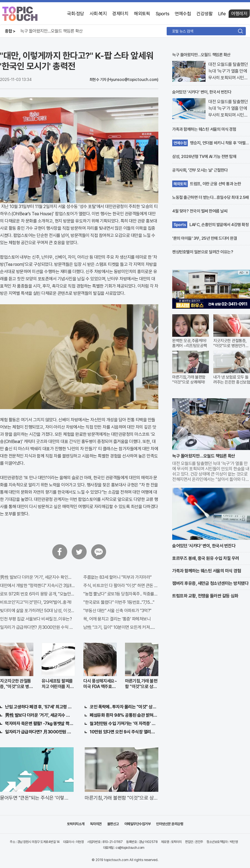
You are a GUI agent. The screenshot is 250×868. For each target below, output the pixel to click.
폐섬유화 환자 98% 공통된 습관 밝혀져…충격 (124, 715)
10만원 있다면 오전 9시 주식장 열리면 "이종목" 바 (124, 732)
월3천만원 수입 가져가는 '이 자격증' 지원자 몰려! (124, 724)
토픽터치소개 (76, 824)
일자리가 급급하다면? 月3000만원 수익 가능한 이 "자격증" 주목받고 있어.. (37, 627)
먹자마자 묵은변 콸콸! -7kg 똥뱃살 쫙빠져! (39, 724)
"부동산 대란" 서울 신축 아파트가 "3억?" (117, 611)
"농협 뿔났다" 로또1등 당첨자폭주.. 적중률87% (121, 594)
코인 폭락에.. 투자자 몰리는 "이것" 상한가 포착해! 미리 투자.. (124, 707)
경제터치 (120, 14)
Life (222, 14)
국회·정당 (76, 14)
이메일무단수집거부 (138, 824)
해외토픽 (142, 14)
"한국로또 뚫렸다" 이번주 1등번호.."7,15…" (119, 602)
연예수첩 (183, 14)
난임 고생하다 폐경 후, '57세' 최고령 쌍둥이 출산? (39, 707)
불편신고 (113, 824)
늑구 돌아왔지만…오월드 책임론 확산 (52, 31)
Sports (162, 14)
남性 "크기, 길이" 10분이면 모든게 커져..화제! (121, 627)
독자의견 (96, 824)
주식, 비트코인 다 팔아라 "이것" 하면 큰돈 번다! (121, 586)
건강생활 (204, 14)
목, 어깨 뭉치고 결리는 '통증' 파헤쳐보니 (117, 619)
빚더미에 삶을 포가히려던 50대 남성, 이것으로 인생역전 (37, 611)
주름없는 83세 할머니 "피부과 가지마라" (117, 577)
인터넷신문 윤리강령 (170, 824)
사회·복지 (98, 14)
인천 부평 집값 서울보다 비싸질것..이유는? (36, 619)
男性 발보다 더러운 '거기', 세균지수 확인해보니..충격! (37, 577)
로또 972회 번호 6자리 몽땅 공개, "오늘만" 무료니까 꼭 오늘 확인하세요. (37, 594)
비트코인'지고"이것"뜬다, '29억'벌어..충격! (36, 602)
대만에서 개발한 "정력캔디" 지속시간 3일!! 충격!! (37, 586)
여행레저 (239, 14)
